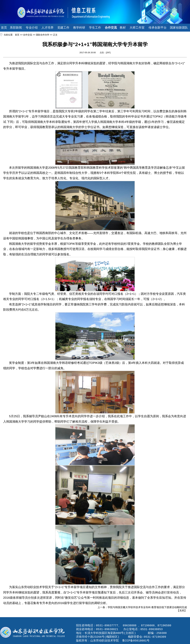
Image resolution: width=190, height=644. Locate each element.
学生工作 (95, 28)
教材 (123, 28)
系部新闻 (16, 28)
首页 (4, 28)
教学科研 (79, 28)
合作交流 (111, 28)
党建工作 (63, 28)
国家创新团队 (179, 28)
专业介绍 (32, 28)
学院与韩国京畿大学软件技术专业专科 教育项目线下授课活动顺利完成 (147, 607)
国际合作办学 (43, 35)
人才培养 (47, 28)
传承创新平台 (158, 28)
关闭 (182, 611)
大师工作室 (137, 28)
